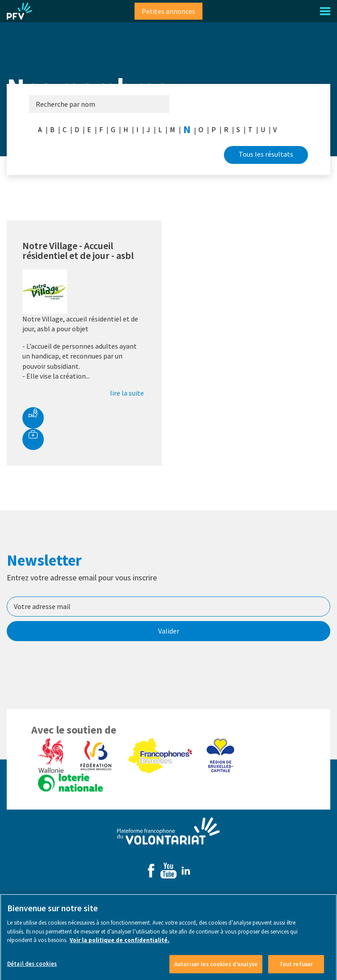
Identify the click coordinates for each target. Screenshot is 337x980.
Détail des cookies (32, 971)
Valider (169, 631)
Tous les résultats (266, 154)
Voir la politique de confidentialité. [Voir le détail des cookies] (120, 947)
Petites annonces (168, 11)
